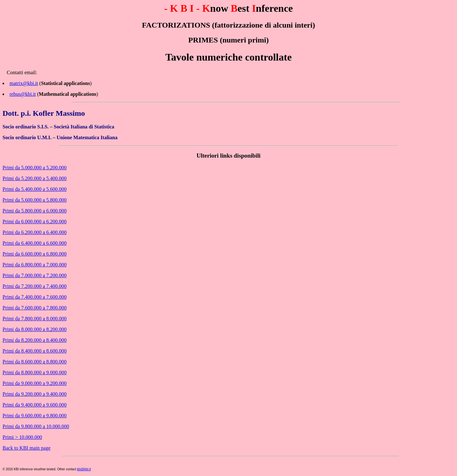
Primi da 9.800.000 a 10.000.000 (36, 426)
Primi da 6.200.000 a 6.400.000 (35, 232)
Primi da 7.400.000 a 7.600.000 (35, 297)
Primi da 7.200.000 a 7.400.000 (35, 286)
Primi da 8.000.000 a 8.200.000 (35, 329)
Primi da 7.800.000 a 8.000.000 (35, 319)
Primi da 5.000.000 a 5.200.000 (35, 168)
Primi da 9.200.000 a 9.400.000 (35, 394)
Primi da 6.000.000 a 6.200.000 (35, 222)
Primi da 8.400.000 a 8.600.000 (35, 351)
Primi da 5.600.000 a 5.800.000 (35, 200)
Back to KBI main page (26, 448)
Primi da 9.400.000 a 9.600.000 (35, 405)
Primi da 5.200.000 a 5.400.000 (35, 178)
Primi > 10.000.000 (22, 437)
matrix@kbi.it (24, 83)
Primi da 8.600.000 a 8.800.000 (35, 362)
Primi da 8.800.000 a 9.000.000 (35, 372)
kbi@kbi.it (84, 469)
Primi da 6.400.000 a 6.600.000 (35, 243)
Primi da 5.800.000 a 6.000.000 (35, 211)
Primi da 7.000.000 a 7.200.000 (35, 275)
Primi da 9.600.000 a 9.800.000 (35, 416)
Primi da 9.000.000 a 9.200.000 (35, 383)
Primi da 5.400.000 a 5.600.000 (35, 189)
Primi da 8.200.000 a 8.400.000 (35, 340)
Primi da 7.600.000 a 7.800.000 (35, 308)
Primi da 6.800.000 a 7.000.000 (35, 265)
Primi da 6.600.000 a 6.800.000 (35, 254)
